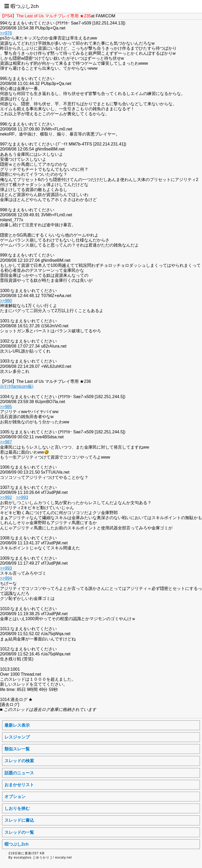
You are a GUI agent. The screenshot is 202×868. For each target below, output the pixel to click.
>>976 (6, 33)
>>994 (6, 578)
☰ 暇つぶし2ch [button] (21, 6)
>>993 (22, 497)
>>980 (6, 301)
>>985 (6, 407)
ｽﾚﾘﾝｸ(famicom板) (17, 386)
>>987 (6, 442)
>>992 (6, 497)
